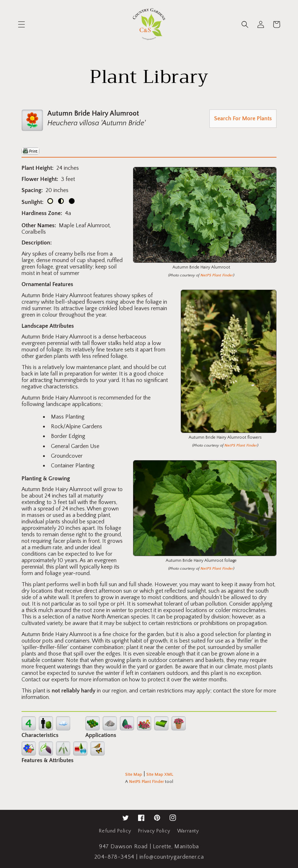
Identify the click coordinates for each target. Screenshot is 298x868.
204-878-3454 (114, 857)
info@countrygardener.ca (172, 857)
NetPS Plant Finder (217, 275)
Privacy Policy (154, 831)
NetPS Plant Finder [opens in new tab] (146, 782)
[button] (22, 24)
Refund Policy (115, 831)
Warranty (188, 831)
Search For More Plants (243, 118)
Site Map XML (160, 774)
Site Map (134, 774)
